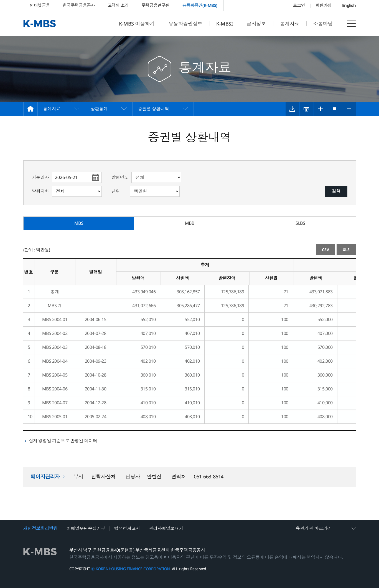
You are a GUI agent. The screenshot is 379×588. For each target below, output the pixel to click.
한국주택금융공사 (79, 5)
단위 (116, 191)
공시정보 (256, 24)
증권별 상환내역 (154, 109)
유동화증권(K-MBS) (200, 5)
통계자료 (289, 24)
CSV (325, 250)
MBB (190, 223)
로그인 (299, 5)
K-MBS (40, 24)
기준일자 (40, 177)
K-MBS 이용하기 (137, 24)
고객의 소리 (118, 5)
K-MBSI (224, 24)
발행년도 (120, 177)
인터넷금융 (40, 5)
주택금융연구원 (156, 5)
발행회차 (40, 191)
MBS (79, 223)
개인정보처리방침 (40, 528)
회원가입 (324, 5)
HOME (30, 109)
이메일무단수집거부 (86, 528)
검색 (336, 191)
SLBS (300, 223)
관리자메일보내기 (166, 528)
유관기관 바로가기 (314, 528)
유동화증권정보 (185, 24)
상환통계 (99, 109)
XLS (346, 250)
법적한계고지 (127, 528)
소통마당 (323, 24)
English (349, 5)
